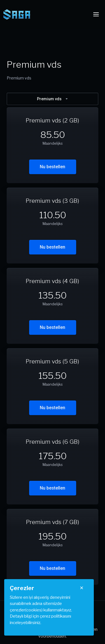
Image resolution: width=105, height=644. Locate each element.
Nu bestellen (53, 167)
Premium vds (53, 99)
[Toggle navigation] (96, 14)
